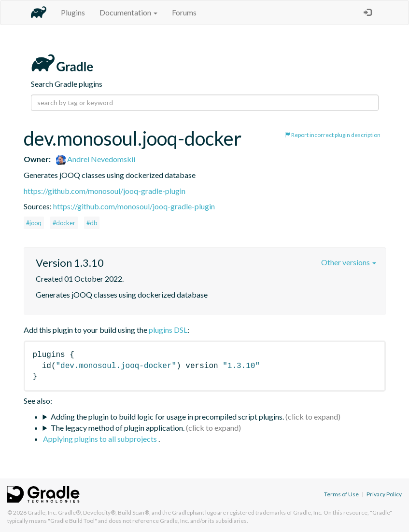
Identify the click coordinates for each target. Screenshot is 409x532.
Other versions (349, 262)
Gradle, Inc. (42, 512)
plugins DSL (168, 330)
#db (92, 223)
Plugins (73, 12)
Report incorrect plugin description (332, 135)
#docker (64, 223)
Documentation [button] (128, 12)
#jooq (34, 223)
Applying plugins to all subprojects (101, 439)
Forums (184, 12)
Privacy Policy (384, 494)
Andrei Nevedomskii (96, 159)
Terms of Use (341, 494)
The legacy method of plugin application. (118, 428)
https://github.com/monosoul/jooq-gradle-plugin (105, 191)
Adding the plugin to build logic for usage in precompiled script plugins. (167, 416)
